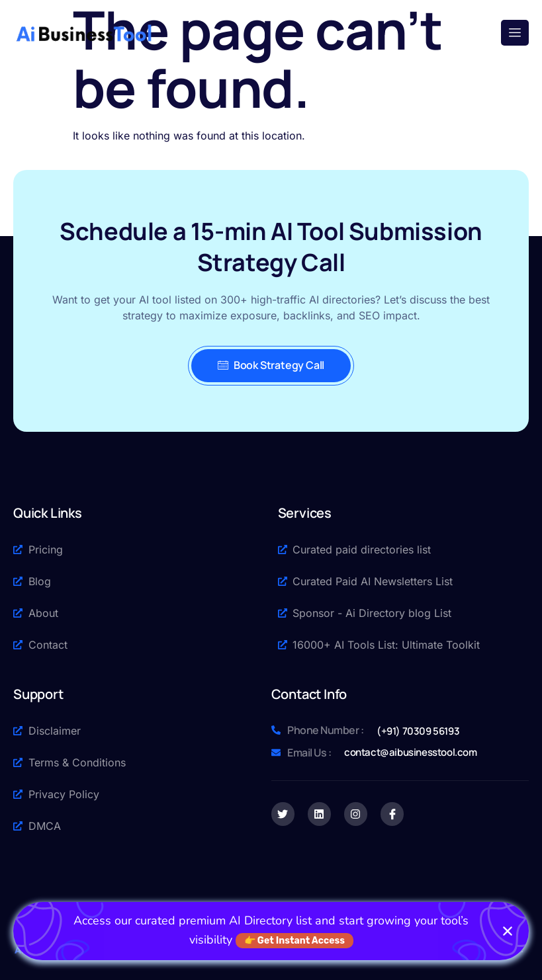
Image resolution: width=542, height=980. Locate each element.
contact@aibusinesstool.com (411, 752)
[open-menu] (515, 33)
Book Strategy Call (271, 365)
